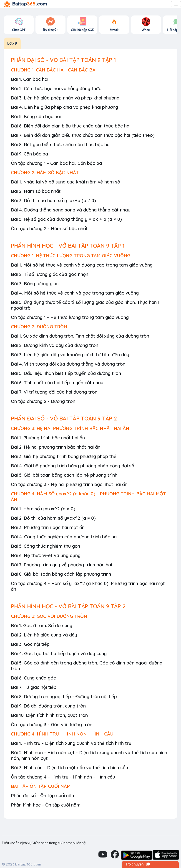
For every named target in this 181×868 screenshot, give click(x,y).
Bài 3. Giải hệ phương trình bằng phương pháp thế (64, 456)
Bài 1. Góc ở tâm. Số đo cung (42, 625)
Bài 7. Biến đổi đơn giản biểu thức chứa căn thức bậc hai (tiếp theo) (83, 135)
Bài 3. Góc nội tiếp (30, 644)
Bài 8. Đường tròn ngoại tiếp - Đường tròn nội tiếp (64, 696)
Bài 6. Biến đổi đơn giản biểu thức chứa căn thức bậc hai (71, 126)
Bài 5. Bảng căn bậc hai (36, 116)
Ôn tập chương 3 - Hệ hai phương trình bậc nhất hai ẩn (69, 484)
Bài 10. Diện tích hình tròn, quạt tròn (49, 715)
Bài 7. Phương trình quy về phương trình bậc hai (61, 565)
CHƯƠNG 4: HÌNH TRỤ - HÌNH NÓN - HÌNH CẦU (62, 734)
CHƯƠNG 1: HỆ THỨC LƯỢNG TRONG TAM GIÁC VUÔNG (71, 256)
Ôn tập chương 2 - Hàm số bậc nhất (49, 228)
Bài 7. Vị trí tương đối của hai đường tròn (54, 392)
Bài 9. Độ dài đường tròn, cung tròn (48, 706)
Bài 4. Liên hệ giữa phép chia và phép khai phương (64, 107)
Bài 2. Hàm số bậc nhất (36, 191)
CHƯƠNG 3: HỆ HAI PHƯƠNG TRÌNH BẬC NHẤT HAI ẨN (70, 428)
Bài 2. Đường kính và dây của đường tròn (55, 345)
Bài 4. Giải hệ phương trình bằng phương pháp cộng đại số (73, 466)
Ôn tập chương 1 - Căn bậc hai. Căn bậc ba (56, 163)
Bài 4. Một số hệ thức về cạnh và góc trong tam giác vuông (75, 293)
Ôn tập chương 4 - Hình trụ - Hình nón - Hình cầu (63, 777)
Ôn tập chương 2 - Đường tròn (43, 401)
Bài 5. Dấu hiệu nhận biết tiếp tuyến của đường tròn (66, 373)
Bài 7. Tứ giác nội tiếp (34, 687)
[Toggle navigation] (176, 4)
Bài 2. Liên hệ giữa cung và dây (44, 635)
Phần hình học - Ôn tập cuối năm (46, 805)
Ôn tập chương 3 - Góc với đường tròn (52, 724)
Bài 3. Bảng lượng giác (35, 284)
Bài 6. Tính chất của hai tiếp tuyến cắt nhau (57, 383)
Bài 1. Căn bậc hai (30, 79)
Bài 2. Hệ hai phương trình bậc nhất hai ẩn (56, 447)
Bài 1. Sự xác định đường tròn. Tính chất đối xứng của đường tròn (80, 336)
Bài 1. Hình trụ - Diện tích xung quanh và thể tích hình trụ (71, 743)
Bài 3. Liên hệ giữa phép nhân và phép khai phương (65, 98)
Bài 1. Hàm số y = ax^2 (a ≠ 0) (43, 509)
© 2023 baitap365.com (21, 864)
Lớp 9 (12, 43)
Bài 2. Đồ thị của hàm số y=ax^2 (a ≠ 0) (53, 518)
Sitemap (68, 843)
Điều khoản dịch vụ (17, 843)
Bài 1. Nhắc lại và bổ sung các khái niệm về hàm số (65, 182)
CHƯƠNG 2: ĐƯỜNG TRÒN (39, 327)
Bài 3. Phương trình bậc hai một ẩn (48, 527)
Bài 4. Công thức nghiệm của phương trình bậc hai (64, 537)
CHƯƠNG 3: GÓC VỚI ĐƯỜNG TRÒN (49, 616)
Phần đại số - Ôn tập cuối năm (43, 795)
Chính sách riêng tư (46, 843)
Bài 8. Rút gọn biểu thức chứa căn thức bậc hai (61, 144)
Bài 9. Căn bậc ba (29, 154)
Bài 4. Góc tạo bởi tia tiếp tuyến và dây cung (59, 653)
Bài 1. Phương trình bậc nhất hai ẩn (48, 438)
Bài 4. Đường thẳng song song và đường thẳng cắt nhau (71, 210)
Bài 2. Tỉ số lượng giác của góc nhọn (50, 274)
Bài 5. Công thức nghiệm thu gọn (45, 546)
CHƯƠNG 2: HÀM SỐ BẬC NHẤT (45, 172)
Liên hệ (80, 843)
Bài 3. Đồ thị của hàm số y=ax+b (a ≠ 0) (53, 200)
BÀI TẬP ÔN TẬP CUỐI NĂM (41, 786)
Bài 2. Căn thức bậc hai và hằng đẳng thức (56, 88)
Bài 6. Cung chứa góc (33, 678)
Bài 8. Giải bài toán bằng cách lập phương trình (61, 574)
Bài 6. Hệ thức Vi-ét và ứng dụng (46, 555)
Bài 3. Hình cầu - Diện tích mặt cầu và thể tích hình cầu (69, 767)
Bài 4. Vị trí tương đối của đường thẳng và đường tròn (68, 364)
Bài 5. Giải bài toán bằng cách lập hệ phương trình (64, 475)
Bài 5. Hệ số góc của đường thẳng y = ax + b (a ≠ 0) (66, 219)
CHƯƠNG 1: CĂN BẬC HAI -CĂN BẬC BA (53, 70)
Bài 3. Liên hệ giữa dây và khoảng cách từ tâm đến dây (70, 355)
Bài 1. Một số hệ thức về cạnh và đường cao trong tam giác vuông (82, 265)
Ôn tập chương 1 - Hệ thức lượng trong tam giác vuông (70, 317)
